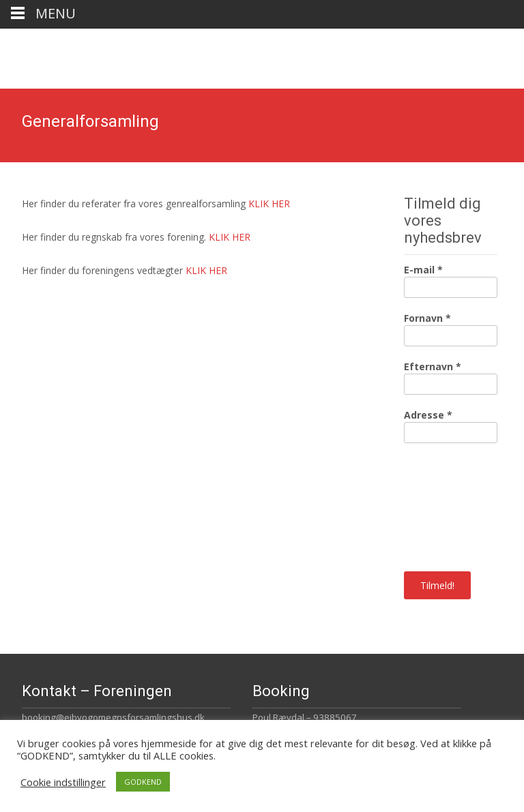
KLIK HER (269, 204)
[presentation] (460, 506)
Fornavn (427, 318)
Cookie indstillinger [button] (63, 782)
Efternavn (433, 366)
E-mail (423, 270)
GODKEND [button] (143, 782)
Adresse (428, 415)
